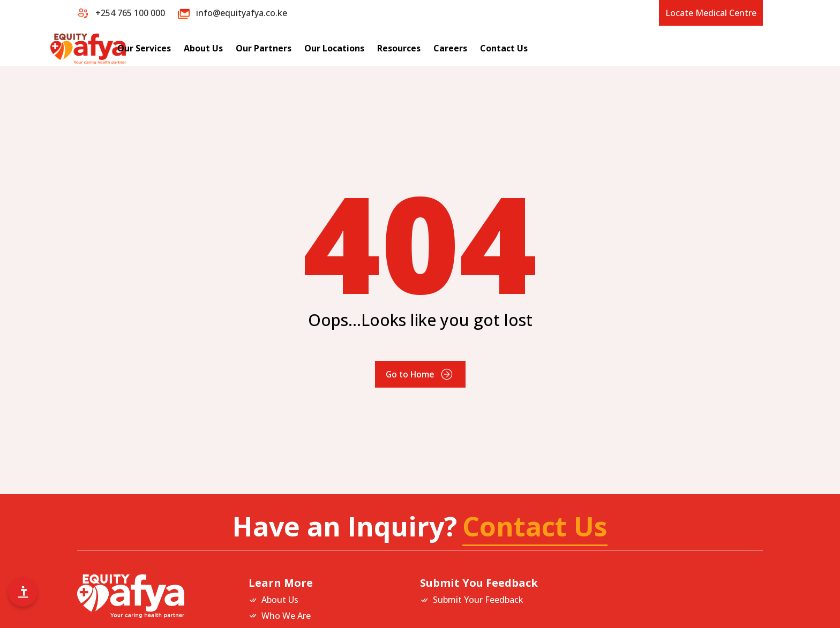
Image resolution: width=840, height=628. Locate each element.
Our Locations (446, 48)
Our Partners (376, 48)
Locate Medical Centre (711, 13)
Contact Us (616, 48)
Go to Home (420, 374)
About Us (315, 48)
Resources (511, 48)
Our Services (256, 48)
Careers (562, 48)
